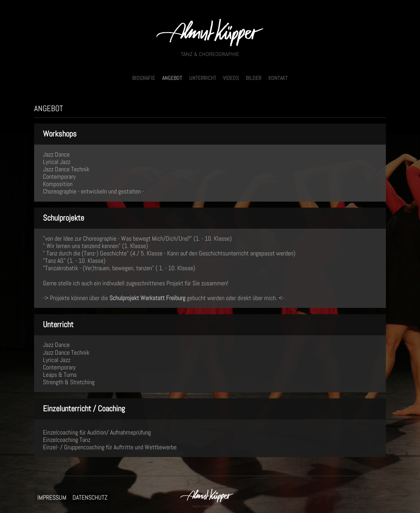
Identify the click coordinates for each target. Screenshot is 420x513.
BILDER (254, 78)
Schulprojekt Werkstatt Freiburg (148, 298)
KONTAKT (278, 78)
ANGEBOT (172, 78)
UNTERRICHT (203, 78)
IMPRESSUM (52, 498)
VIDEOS (231, 78)
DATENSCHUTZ (90, 498)
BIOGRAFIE (144, 78)
